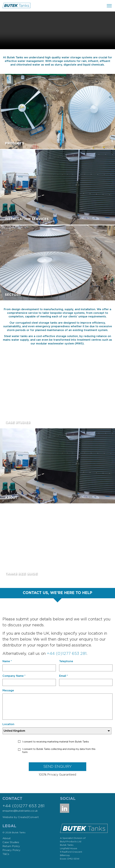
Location (8, 724)
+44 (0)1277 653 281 (67, 654)
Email (63, 676)
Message (8, 691)
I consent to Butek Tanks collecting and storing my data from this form (59, 751)
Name (7, 661)
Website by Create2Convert (21, 817)
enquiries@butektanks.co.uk (20, 811)
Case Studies (11, 842)
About (7, 838)
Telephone (66, 661)
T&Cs (6, 854)
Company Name (14, 676)
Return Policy (11, 846)
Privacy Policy (11, 850)
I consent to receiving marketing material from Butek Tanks (56, 742)
